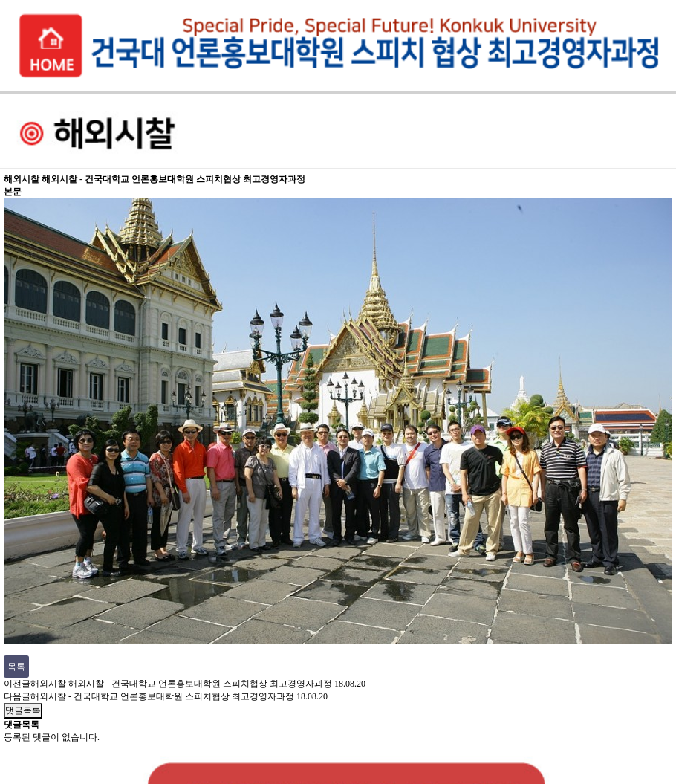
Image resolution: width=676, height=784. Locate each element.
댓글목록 (23, 710)
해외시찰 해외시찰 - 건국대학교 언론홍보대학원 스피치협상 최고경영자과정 (181, 684)
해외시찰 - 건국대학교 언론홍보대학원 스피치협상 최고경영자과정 (162, 696)
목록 (16, 667)
